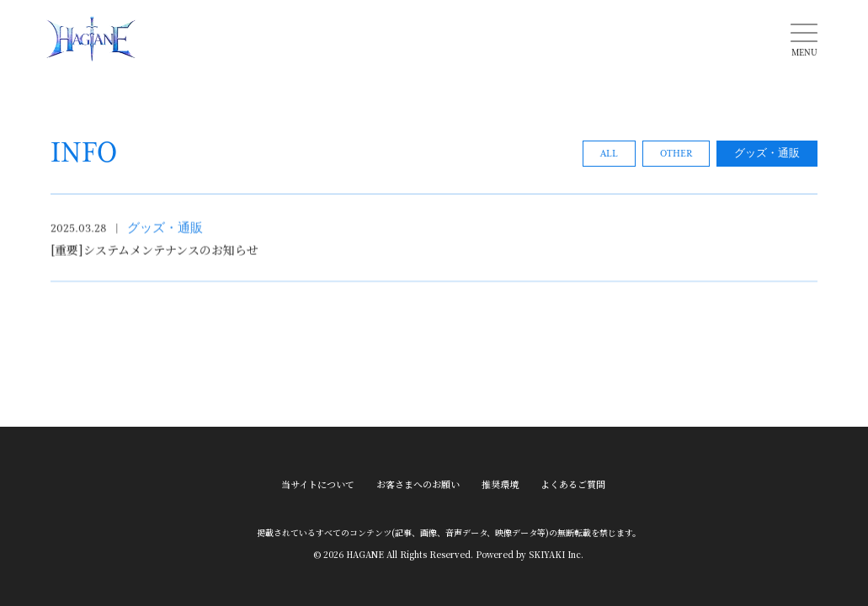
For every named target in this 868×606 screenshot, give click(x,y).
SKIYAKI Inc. (556, 552)
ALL (609, 156)
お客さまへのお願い (418, 482)
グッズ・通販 (767, 156)
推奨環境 (500, 482)
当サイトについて (318, 482)
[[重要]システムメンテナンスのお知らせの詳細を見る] (434, 250)
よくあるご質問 (573, 482)
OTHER (676, 156)
